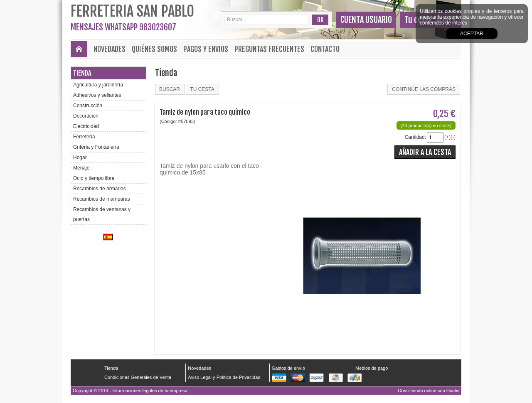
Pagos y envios (206, 49)
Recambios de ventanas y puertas (102, 214)
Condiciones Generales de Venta (138, 377)
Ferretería (84, 137)
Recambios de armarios (100, 189)
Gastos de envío (288, 368)
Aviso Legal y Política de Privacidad (224, 377)
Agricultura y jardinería (98, 85)
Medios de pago (372, 368)
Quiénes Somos (154, 49)
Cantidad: (415, 137)
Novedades (110, 49)
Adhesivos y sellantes (97, 95)
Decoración (86, 116)
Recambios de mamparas (102, 199)
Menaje (81, 168)
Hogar (80, 157)
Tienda (82, 73)
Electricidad (86, 126)
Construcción (88, 106)
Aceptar (472, 34)
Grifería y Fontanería (96, 147)
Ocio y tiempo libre (94, 178)
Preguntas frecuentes (269, 49)
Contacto (325, 49)
